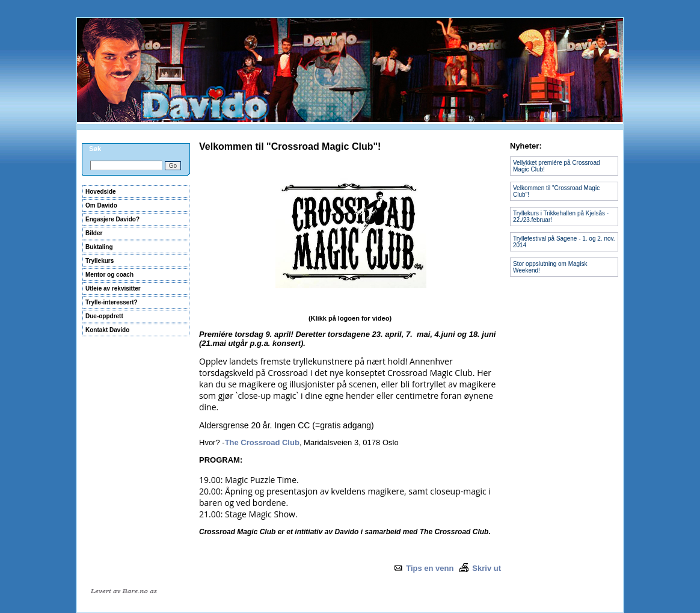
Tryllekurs (100, 261)
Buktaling (99, 247)
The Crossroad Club (262, 442)
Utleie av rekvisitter (113, 288)
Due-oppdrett (104, 316)
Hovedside (101, 192)
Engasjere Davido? (112, 219)
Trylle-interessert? (112, 302)
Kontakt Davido (107, 330)
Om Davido (101, 205)
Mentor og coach (109, 275)
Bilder (94, 233)
